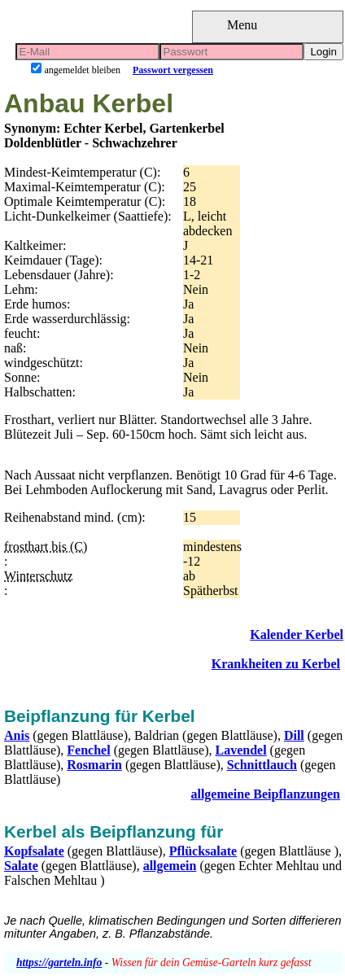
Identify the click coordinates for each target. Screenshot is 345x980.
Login (323, 52)
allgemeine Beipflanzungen (265, 794)
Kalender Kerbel (297, 634)
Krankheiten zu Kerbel (276, 664)
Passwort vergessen (173, 70)
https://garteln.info (59, 962)
